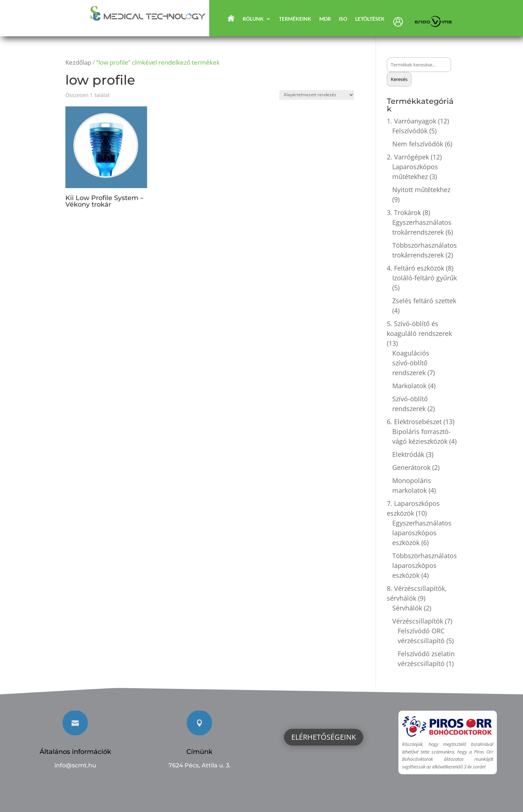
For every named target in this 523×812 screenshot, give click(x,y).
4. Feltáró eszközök (415, 268)
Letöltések (370, 19)
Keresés (399, 79)
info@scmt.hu (75, 765)
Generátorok (411, 467)
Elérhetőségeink (324, 737)
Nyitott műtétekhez (421, 190)
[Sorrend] (317, 95)
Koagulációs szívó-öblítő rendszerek (411, 363)
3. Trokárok (404, 212)
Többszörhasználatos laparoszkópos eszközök (425, 565)
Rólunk (253, 19)
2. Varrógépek (408, 157)
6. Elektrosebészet (414, 422)
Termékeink (295, 19)
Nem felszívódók (418, 144)
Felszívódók (410, 131)
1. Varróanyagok (411, 121)
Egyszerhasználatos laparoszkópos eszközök (422, 533)
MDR (325, 19)
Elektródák (408, 454)
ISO (343, 19)
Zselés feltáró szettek (424, 301)
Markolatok (409, 386)
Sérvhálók (407, 608)
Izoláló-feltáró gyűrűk (425, 278)
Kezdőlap (78, 62)
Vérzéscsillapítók (418, 621)
